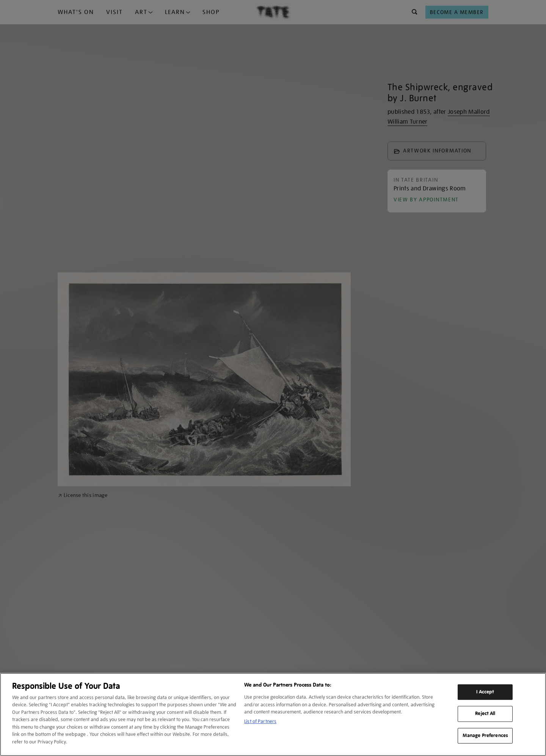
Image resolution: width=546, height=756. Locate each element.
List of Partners (260, 721)
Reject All (485, 714)
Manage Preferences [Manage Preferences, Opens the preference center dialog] (485, 736)
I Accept (485, 692)
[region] (273, 714)
